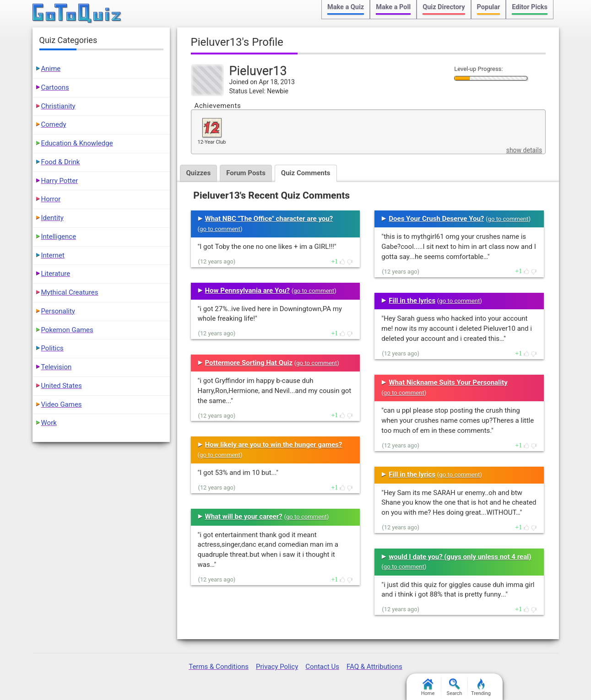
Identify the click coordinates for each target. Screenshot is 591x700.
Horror (51, 199)
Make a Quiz (346, 7)
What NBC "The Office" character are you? (269, 219)
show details (524, 150)
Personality (58, 311)
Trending (481, 687)
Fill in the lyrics (412, 301)
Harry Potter (60, 181)
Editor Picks (530, 7)
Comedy (54, 124)
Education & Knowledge (77, 143)
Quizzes (199, 173)
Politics (52, 348)
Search (455, 687)
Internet (53, 255)
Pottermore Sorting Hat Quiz (249, 363)
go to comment (220, 229)
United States (62, 386)
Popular (489, 7)
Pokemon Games (67, 330)
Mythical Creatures (70, 292)
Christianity (58, 106)
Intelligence (59, 237)
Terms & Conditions (219, 667)
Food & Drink (61, 162)
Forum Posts (246, 173)
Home (428, 687)
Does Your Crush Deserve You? (436, 219)
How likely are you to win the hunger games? (274, 445)
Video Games (62, 404)
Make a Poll (393, 7)
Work (49, 423)
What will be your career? (244, 517)
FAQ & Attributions (374, 667)
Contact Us (322, 667)
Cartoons (55, 87)
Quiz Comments (306, 173)
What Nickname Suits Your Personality (448, 382)
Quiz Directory (444, 7)
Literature (56, 274)
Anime (51, 69)
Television (57, 367)
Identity (52, 218)
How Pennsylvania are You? (248, 291)
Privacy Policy (277, 667)
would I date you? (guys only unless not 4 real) (460, 557)
